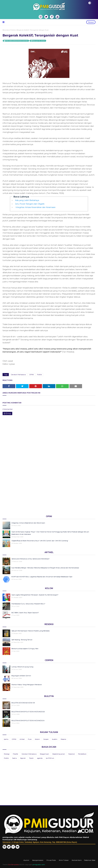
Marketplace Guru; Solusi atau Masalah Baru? (28, 604)
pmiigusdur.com (39, 865)
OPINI (31, 375)
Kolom (37, 739)
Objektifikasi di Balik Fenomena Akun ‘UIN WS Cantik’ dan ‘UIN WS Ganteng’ (40, 541)
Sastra (14, 758)
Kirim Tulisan (64, 860)
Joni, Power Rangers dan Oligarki (30, 204)
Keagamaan (44, 754)
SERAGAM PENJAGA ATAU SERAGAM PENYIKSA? (30, 559)
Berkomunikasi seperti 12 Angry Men (25, 649)
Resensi (63, 739)
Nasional (72, 754)
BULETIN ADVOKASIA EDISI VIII (23, 703)
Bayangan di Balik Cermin (21, 676)
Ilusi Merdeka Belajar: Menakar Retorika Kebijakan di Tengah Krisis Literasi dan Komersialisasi (45, 568)
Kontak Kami (77, 860)
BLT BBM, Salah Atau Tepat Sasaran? (25, 613)
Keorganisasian (38, 860)
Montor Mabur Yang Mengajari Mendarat (27, 685)
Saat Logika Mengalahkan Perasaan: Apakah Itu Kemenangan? (35, 595)
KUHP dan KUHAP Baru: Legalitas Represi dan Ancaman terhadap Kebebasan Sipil (42, 577)
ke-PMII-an (50, 758)
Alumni (26, 860)
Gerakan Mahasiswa (18, 375)
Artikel (22, 739)
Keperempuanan (59, 754)
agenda (40, 758)
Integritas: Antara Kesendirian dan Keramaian (35, 207)
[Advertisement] (49, 493)
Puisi (30, 739)
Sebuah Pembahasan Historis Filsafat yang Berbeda (30, 631)
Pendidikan (82, 754)
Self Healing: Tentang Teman (22, 640)
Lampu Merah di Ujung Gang (22, 667)
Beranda (6, 30)
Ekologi (7, 754)
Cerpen (46, 739)
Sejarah (23, 758)
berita (6, 739)
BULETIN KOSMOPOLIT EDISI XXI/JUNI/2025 (28, 712)
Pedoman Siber (90, 860)
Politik (13, 30)
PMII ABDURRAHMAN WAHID (16, 41)
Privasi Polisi (51, 860)
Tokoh (31, 758)
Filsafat (16, 754)
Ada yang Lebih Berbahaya (27, 200)
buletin (55, 739)
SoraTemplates (13, 865)
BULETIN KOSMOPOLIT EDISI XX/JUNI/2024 (28, 720)
